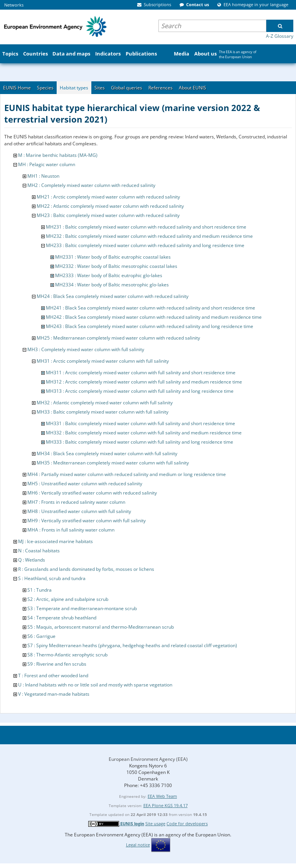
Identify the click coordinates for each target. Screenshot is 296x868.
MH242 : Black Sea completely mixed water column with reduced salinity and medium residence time (154, 317)
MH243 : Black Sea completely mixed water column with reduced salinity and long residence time (150, 326)
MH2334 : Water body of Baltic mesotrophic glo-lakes (112, 285)
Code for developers (187, 823)
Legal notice (138, 845)
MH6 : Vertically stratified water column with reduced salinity (92, 493)
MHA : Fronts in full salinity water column (71, 530)
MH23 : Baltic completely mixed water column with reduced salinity (108, 215)
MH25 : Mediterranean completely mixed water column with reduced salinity (118, 338)
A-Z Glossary (280, 36)
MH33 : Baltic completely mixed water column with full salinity (103, 412)
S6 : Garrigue (41, 636)
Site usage (155, 823)
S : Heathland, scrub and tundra (52, 578)
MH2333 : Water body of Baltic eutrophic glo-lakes (109, 275)
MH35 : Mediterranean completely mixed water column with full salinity (113, 463)
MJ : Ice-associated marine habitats (55, 541)
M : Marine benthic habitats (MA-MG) (58, 155)
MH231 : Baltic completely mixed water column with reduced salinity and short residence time (146, 227)
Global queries (127, 88)
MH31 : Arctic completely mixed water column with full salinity (103, 361)
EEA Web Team (162, 796)
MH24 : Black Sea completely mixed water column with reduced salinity (113, 296)
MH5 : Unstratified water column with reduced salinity (85, 484)
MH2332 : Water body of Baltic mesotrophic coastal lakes (116, 266)
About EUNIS (193, 88)
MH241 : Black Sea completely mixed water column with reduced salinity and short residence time (151, 308)
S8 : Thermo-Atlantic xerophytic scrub (67, 655)
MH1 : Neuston (43, 176)
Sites (100, 88)
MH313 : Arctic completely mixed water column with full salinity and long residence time (140, 391)
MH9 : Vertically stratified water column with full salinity (87, 521)
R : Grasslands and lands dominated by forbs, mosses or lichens (86, 569)
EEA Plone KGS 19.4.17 (166, 805)
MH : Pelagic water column (47, 164)
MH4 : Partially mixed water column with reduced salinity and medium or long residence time (127, 474)
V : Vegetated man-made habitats (54, 694)
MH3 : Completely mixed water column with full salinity (86, 349)
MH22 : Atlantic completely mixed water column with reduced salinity (110, 206)
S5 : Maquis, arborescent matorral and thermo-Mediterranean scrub (101, 627)
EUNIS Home (17, 88)
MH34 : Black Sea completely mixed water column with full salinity (107, 453)
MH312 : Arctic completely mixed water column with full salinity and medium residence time (144, 382)
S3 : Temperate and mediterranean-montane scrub (82, 608)
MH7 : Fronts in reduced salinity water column (76, 502)
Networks (14, 5)
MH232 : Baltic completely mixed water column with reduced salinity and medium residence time (149, 236)
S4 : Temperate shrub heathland (62, 618)
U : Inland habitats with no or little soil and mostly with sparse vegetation (95, 685)
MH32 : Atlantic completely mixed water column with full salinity (105, 403)
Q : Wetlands (32, 560)
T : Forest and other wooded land (53, 675)
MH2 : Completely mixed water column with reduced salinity (91, 185)
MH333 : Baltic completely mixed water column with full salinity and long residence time (140, 442)
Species (45, 88)
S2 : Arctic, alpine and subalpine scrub (68, 599)
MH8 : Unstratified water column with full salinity (79, 511)
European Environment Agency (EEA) (148, 759)
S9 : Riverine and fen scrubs (57, 664)
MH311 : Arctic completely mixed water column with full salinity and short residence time (141, 373)
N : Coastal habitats (39, 551)
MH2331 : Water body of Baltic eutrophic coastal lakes (113, 257)
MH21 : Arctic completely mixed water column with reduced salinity (108, 197)
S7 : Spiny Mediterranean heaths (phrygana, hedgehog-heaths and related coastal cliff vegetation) (132, 645)
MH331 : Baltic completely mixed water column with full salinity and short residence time (140, 423)
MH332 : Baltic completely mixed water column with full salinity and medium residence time (144, 433)
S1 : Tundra (40, 590)
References (161, 88)
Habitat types (74, 88)
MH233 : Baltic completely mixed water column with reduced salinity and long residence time (145, 245)
